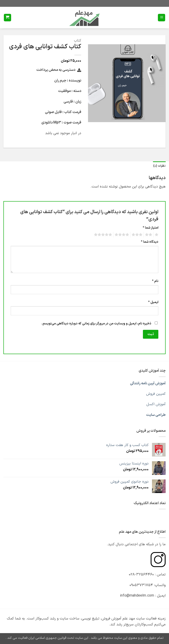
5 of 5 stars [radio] (104, 235)
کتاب (78, 41)
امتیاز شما (151, 228)
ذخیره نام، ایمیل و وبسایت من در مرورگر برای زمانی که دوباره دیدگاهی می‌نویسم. (96, 324)
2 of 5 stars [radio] (149, 235)
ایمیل (153, 302)
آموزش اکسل (156, 404)
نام (155, 281)
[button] (162, 18)
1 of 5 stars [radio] (157, 235)
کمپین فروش (156, 394)
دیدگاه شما (150, 242)
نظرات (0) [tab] (159, 166)
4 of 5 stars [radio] (122, 235)
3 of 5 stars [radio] (138, 235)
